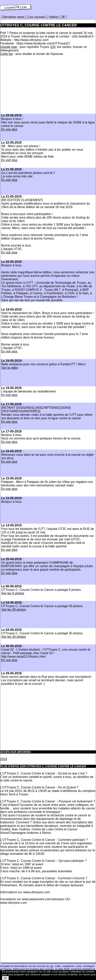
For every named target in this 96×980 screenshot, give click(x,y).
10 (53, 47)
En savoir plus (87, 974)
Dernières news (14, 17)
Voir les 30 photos (14, 610)
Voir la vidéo (10, 368)
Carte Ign (7, 54)
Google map (9, 47)
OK (5, 978)
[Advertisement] (33, 86)
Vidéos (54, 17)
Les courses (37, 17)
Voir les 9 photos (13, 593)
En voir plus (9, 129)
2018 (4, 759)
